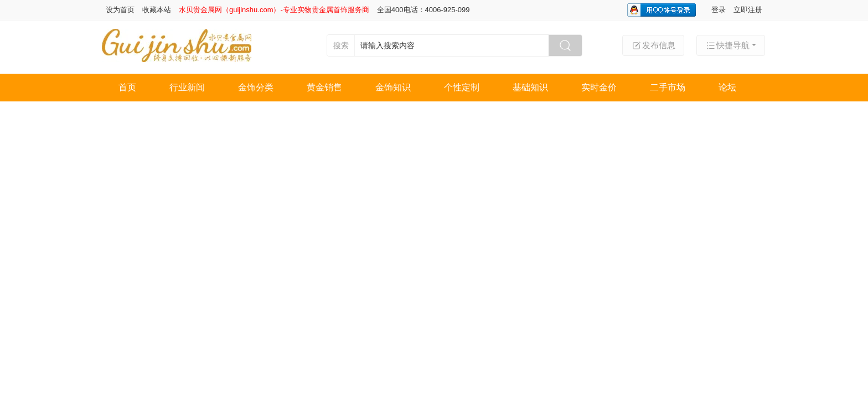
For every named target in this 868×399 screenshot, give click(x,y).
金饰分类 (256, 87)
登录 (719, 10)
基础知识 (530, 87)
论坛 (727, 87)
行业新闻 (187, 87)
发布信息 (653, 45)
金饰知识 (393, 87)
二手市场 (668, 87)
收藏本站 (157, 10)
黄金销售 (324, 87)
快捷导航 (727, 45)
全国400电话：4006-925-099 (423, 10)
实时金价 (599, 87)
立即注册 (748, 10)
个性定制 (462, 87)
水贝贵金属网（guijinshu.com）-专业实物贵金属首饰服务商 (274, 10)
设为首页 (120, 10)
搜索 (341, 45)
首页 (127, 87)
